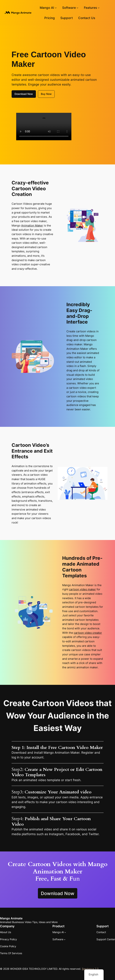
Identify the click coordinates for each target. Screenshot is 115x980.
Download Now (24, 94)
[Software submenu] (77, 8)
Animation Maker (32, 225)
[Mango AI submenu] (56, 8)
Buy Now (46, 94)
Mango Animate (11, 918)
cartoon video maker (82, 589)
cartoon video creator (88, 633)
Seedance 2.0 (90, 969)
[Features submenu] (99, 8)
